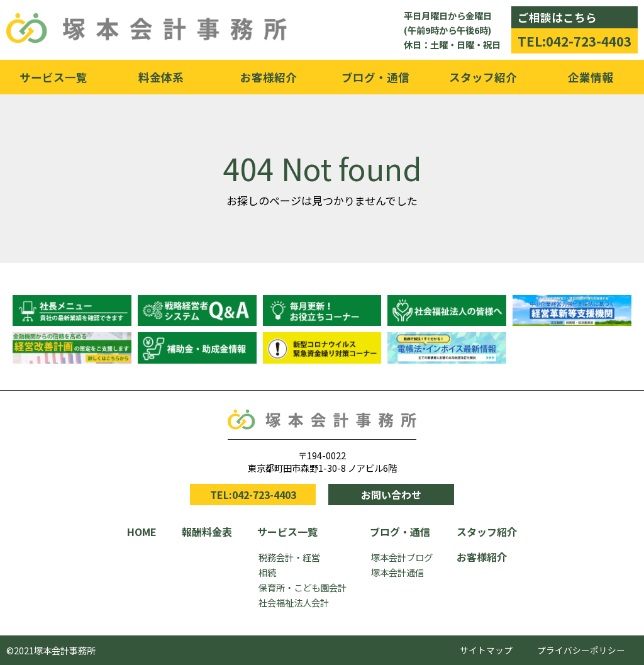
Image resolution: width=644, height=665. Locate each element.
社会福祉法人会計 (294, 602)
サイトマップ (486, 650)
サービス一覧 (53, 77)
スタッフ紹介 (483, 77)
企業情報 (591, 77)
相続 (267, 572)
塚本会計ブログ (402, 557)
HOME (142, 532)
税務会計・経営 (289, 557)
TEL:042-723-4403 (575, 41)
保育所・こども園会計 (303, 587)
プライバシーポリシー (581, 650)
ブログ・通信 (375, 77)
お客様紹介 (269, 77)
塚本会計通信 (397, 572)
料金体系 (161, 77)
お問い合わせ (391, 495)
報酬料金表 (207, 532)
